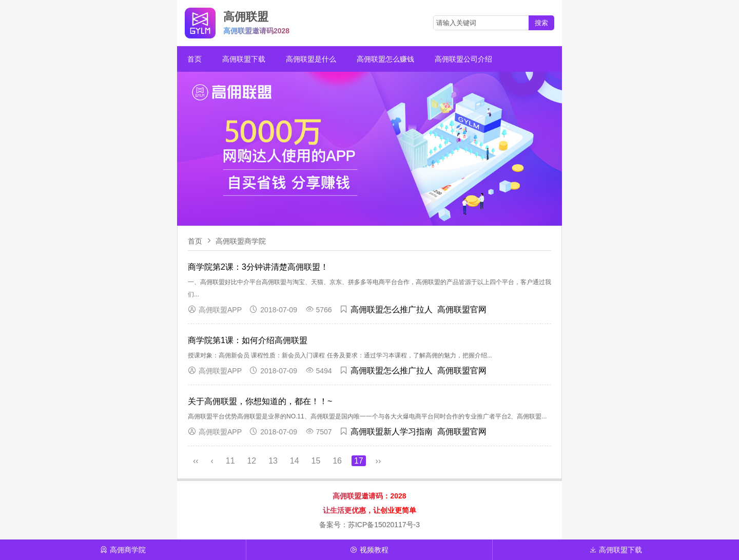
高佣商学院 (123, 550)
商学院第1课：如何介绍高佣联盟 (248, 340)
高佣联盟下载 (244, 59)
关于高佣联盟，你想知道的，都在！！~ (260, 401)
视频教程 (369, 550)
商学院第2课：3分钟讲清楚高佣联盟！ (258, 267)
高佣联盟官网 (462, 309)
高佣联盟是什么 (311, 59)
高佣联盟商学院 (241, 241)
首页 (195, 59)
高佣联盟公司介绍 (463, 59)
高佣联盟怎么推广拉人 (392, 309)
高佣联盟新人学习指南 (392, 432)
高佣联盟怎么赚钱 (385, 59)
